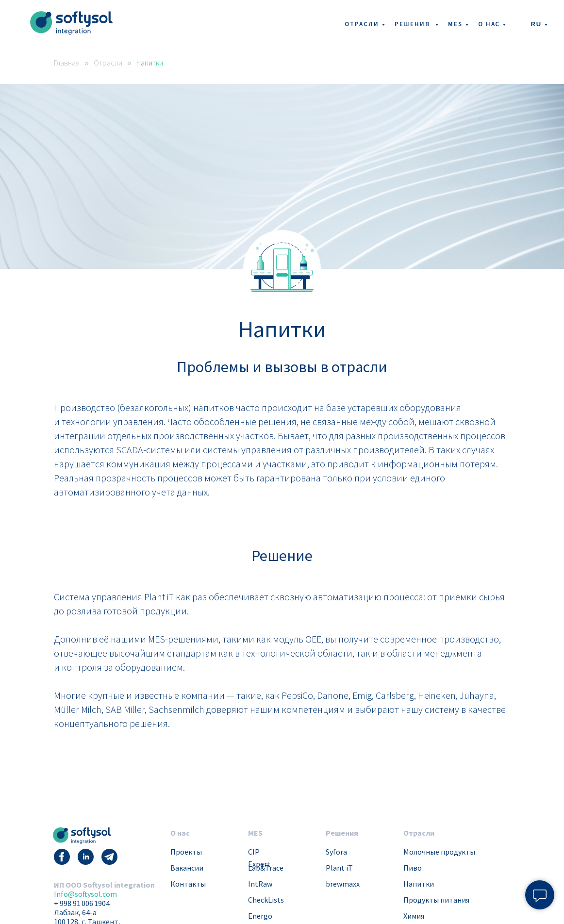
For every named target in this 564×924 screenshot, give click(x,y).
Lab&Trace (266, 868)
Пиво (413, 868)
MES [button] (455, 24)
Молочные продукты (439, 852)
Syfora (336, 852)
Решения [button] (414, 24)
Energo (260, 916)
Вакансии (187, 868)
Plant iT (339, 868)
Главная (67, 63)
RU (536, 24)
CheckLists (266, 900)
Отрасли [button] (362, 24)
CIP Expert (259, 858)
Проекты (186, 852)
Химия (414, 916)
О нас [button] (489, 24)
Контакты (188, 884)
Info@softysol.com (85, 894)
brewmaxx (343, 884)
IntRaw (260, 884)
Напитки (150, 63)
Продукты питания (436, 900)
